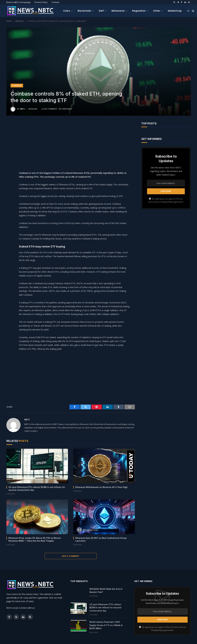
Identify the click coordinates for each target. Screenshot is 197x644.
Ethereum (17, 86)
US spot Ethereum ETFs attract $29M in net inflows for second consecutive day (37, 489)
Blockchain (84, 11)
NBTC (23, 109)
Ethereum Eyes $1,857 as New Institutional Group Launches (101, 539)
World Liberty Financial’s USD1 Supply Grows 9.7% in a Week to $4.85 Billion (106, 625)
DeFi (101, 11)
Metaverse (118, 11)
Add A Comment (70, 556)
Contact (55, 2)
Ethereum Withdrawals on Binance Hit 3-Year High (101, 487)
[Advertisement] (78, 143)
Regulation (139, 11)
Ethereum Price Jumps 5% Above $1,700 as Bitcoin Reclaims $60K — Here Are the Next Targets (35, 539)
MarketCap (175, 11)
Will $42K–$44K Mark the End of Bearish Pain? (106, 590)
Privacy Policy (41, 2)
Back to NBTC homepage (19, 2)
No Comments (49, 109)
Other (157, 11)
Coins (67, 11)
